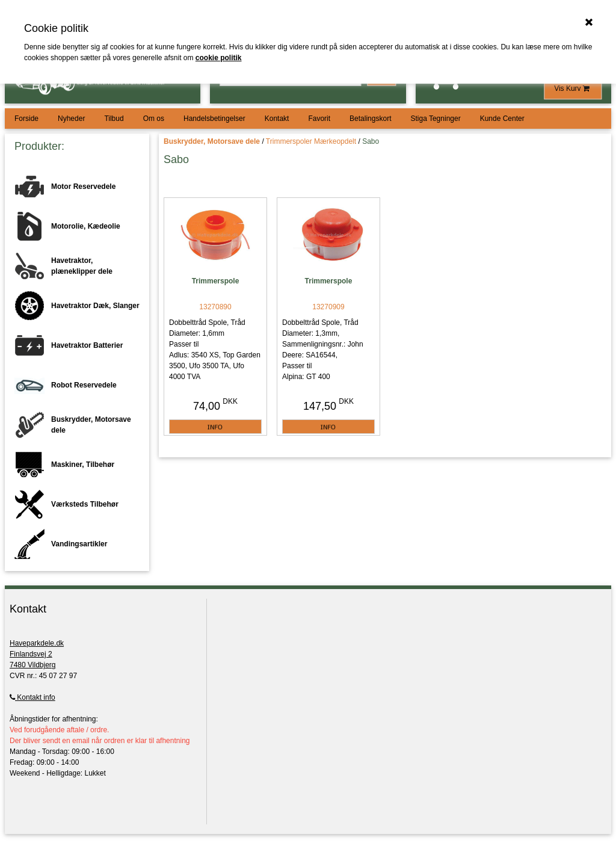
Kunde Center (502, 119)
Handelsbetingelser (214, 119)
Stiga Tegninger (435, 119)
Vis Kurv (573, 88)
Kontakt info (32, 697)
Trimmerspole (216, 281)
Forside (26, 119)
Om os (154, 119)
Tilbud (114, 119)
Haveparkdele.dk (37, 643)
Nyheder (71, 119)
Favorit (319, 119)
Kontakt (277, 119)
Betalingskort (370, 119)
